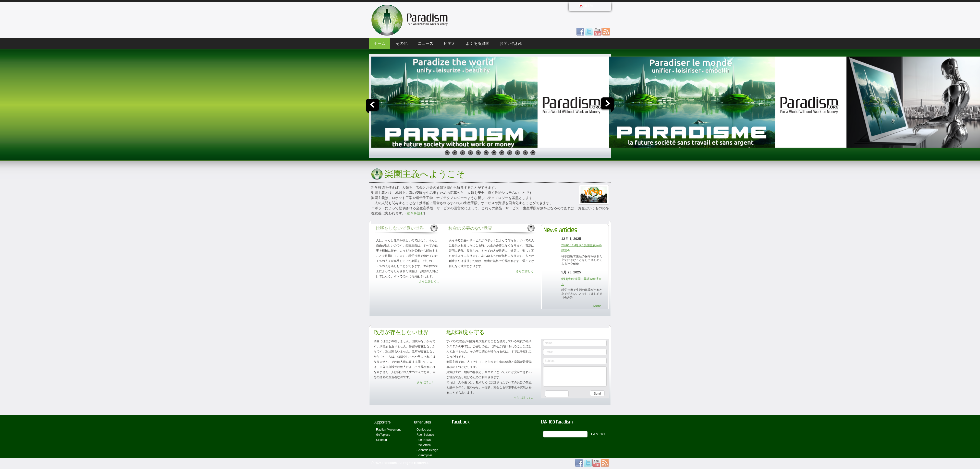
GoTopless (383, 435)
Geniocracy (424, 430)
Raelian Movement (388, 430)
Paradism (390, 463)
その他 (402, 43)
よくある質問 (478, 43)
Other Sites (423, 422)
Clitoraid (381, 440)
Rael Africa (424, 445)
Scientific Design (427, 450)
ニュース (426, 43)
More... (599, 306)
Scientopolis (424, 455)
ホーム (380, 43)
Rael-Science (425, 435)
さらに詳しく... (429, 281)
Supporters (382, 422)
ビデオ (450, 43)
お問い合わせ (511, 43)
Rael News (424, 440)
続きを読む (415, 213)
